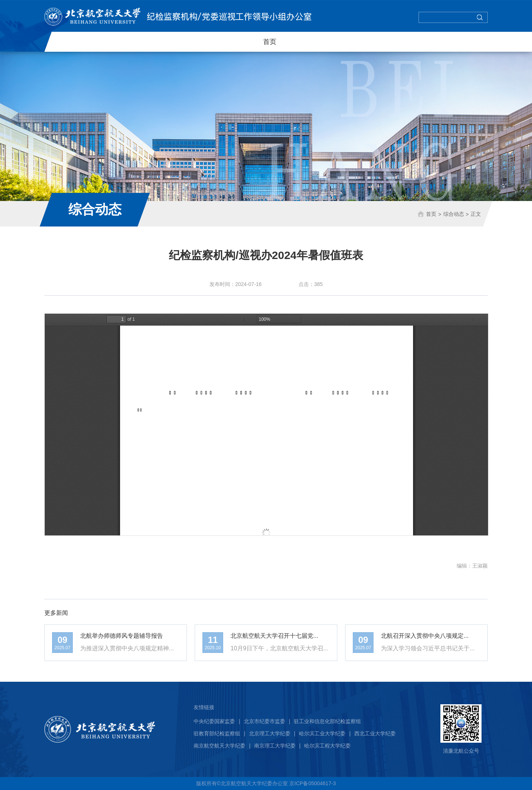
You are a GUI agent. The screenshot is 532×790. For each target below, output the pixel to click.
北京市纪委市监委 (265, 721)
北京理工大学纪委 (270, 733)
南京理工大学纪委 (275, 746)
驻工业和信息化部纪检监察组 (327, 721)
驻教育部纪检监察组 (217, 733)
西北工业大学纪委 (375, 733)
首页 (270, 42)
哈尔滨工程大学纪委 (327, 746)
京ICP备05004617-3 (313, 783)
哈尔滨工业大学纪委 (322, 733)
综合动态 (453, 214)
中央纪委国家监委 (214, 721)
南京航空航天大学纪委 (219, 746)
